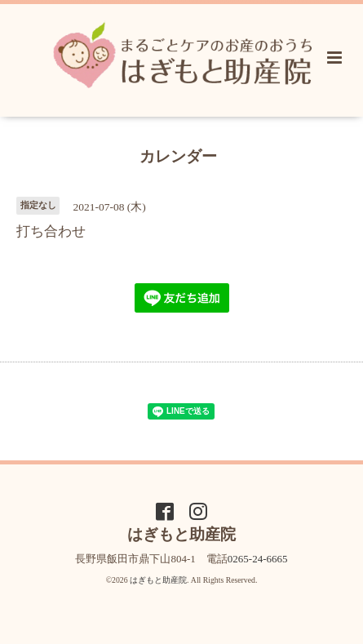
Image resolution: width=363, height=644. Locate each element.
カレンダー (178, 156)
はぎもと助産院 (158, 580)
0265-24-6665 (258, 559)
